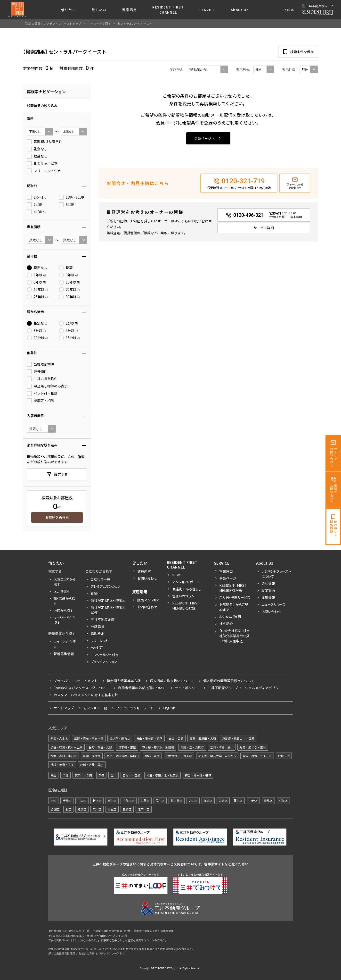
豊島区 (268, 800)
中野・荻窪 (152, 756)
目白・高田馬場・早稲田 (123, 756)
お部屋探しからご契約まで (234, 607)
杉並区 (283, 800)
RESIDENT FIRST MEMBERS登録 (233, 588)
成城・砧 (284, 756)
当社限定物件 (41, 364)
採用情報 (268, 597)
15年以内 (37, 290)
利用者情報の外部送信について (142, 688)
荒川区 (97, 809)
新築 (66, 268)
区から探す (62, 591)
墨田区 (238, 800)
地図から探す (63, 611)
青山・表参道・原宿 (149, 738)
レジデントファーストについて (276, 574)
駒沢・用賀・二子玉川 (257, 756)
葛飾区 (127, 809)
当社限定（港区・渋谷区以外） (108, 610)
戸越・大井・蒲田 (92, 765)
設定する (61, 474)
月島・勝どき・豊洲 (253, 747)
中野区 (253, 800)
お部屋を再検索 (57, 517)
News (177, 575)
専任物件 (37, 372)
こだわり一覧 (100, 579)
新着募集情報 (64, 654)
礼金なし (37, 149)
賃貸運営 (144, 571)
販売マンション (148, 600)
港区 (53, 800)
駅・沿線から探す (64, 601)
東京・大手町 (83, 775)
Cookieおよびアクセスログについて (81, 688)
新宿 (101, 775)
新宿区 (97, 800)
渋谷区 (67, 800)
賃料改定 (97, 634)
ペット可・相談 (42, 394)
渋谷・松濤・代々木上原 (66, 747)
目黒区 (145, 800)
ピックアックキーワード (135, 708)
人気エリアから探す (65, 582)
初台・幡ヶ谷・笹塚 (198, 775)
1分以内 (68, 323)
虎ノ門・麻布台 (120, 738)
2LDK (35, 205)
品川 (114, 775)
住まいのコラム (183, 596)
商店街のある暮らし (187, 589)
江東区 (208, 800)
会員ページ (228, 578)
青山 (53, 775)
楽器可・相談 (41, 401)
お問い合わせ (147, 578)
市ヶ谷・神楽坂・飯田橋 (158, 747)
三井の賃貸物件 (42, 379)
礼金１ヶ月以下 (42, 164)
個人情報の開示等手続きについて (229, 681)
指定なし (37, 268)
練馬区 (82, 809)
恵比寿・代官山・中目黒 (238, 738)
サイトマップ (64, 708)
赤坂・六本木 (59, 738)
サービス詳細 (264, 228)
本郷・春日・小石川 (64, 756)
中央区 (82, 800)
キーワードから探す (65, 620)
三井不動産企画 (103, 620)
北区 (68, 809)
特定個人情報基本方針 (124, 681)
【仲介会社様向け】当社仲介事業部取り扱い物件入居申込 (235, 636)
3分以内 (36, 331)
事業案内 (268, 590)
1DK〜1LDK (72, 197)
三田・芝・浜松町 (192, 747)
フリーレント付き (44, 171)
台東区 (223, 800)
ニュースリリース (273, 604)
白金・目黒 (176, 738)
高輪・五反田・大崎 (203, 738)
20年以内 (69, 290)
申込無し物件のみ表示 (47, 386)
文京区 (112, 800)
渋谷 (65, 775)
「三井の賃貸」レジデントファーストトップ (52, 23)
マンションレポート (186, 582)
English (288, 10)
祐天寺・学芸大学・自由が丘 (217, 756)
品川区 (160, 800)
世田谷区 (177, 800)
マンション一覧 (95, 708)
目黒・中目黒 (131, 775)
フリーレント (99, 641)
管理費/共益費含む (45, 142)
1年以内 (36, 275)
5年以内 (36, 282)
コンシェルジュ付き (104, 655)
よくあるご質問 (230, 617)
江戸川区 (144, 809)
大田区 (193, 800)
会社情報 (268, 583)
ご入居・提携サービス (235, 597)
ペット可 (97, 648)
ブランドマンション (104, 662)
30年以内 (69, 297)
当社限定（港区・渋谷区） (109, 600)
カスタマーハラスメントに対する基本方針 (86, 695)
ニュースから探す (65, 644)
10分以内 (37, 338)
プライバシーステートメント (76, 681)
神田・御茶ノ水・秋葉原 (162, 775)
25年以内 (37, 297)
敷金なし (37, 156)
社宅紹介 (226, 624)
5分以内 (68, 331)
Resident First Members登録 (186, 606)
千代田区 (129, 800)
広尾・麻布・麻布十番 (89, 738)
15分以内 (69, 338)
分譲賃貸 (97, 627)
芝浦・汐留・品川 (222, 747)
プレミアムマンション (106, 586)
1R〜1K (36, 197)
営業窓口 (226, 571)
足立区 (112, 809)
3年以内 (68, 275)
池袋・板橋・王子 (62, 765)
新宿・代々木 (92, 756)
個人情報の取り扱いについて (172, 681)
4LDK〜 (36, 212)
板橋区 (55, 809)
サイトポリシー (187, 688)
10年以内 (69, 282)
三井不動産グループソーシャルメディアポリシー (245, 688)
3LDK (67, 205)
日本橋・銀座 (127, 747)
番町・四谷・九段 (100, 747)
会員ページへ (204, 138)
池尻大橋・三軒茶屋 (179, 756)
